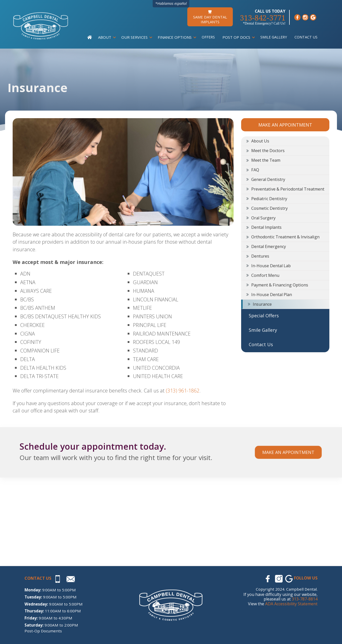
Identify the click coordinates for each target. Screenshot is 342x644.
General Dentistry (268, 179)
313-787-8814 (305, 599)
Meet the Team (266, 160)
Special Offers (264, 316)
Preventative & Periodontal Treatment (288, 189)
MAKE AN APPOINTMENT (285, 125)
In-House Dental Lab (271, 266)
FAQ (255, 170)
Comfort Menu (265, 275)
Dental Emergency (269, 246)
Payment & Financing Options (280, 285)
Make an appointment (288, 452)
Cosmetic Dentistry (269, 208)
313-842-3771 (263, 18)
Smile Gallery (274, 37)
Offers (208, 37)
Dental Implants (266, 227)
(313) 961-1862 (183, 391)
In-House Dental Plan (272, 295)
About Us (260, 141)
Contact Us (306, 37)
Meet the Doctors (268, 151)
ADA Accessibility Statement (291, 604)
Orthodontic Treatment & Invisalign (285, 237)
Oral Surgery (263, 218)
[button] (106, 37)
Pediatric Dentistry (269, 199)
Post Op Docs (236, 37)
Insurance (262, 304)
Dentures (260, 256)
